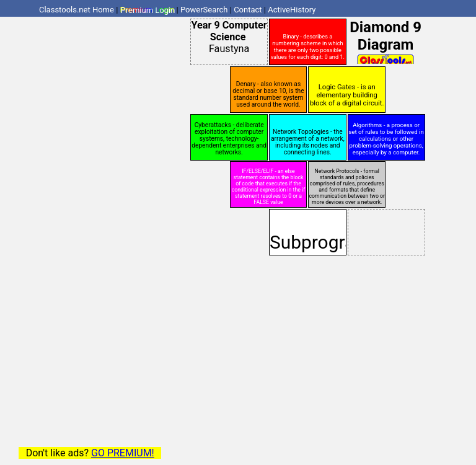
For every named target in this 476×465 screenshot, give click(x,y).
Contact (248, 10)
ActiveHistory (292, 10)
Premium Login (148, 10)
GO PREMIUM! (123, 453)
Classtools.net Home (77, 10)
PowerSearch (204, 10)
